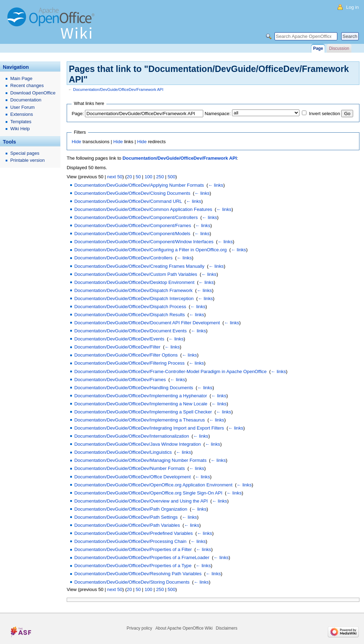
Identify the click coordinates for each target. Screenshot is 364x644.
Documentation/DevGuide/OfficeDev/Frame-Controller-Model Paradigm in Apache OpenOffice (171, 371)
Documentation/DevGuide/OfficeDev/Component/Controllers (136, 217)
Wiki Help (20, 129)
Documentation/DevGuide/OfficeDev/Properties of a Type (133, 566)
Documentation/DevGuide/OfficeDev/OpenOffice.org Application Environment (153, 485)
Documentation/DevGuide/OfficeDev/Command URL (128, 201)
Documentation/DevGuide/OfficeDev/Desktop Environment (134, 282)
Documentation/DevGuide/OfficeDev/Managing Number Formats (141, 460)
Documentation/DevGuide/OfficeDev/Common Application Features (143, 209)
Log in (352, 7)
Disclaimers (227, 628)
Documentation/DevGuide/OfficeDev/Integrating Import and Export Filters (149, 428)
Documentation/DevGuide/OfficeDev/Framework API (118, 89)
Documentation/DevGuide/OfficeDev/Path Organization (131, 509)
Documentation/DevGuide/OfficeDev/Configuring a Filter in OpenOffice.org (151, 250)
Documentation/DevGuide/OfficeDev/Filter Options (126, 355)
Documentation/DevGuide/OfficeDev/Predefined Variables (134, 533)
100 (148, 177)
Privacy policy (140, 628)
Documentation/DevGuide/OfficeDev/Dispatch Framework (134, 290)
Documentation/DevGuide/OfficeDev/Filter (117, 347)
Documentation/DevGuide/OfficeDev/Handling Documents (134, 388)
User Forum (22, 107)
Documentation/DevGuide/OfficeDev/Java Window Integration (138, 444)
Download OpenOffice (33, 93)
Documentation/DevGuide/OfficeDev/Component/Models (132, 234)
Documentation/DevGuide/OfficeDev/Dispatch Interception (134, 298)
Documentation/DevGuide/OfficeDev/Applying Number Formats (139, 185)
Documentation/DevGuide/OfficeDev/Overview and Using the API (141, 501)
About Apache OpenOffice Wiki (184, 628)
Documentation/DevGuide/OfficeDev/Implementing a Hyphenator (141, 396)
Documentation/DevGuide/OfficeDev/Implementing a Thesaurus (140, 420)
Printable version (27, 160)
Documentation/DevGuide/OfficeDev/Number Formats (130, 468)
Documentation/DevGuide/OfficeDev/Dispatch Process (130, 307)
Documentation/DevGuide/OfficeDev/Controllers (124, 258)
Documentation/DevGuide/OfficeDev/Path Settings (126, 517)
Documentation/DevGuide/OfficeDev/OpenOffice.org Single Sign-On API (148, 493)
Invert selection (325, 114)
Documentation (26, 100)
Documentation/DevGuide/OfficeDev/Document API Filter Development (147, 323)
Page (318, 48)
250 (160, 177)
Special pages (25, 153)
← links (216, 185)
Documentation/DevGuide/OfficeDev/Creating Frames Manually (140, 266)
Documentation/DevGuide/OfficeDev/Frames (120, 380)
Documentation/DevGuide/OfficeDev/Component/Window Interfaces (144, 242)
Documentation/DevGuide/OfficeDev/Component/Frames (133, 225)
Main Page (21, 78)
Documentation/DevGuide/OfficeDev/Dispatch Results (130, 315)
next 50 (115, 177)
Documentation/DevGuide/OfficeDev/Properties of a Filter (133, 549)
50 (138, 177)
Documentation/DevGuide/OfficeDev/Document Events (131, 331)
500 (172, 177)
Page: (78, 114)
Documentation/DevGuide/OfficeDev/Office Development (133, 477)
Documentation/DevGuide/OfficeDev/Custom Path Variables (136, 274)
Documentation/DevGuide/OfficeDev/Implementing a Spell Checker (143, 412)
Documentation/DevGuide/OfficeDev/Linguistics (123, 452)
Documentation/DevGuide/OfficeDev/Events (119, 339)
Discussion (339, 48)
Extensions (22, 114)
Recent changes (27, 85)
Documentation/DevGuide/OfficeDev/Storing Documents (132, 582)
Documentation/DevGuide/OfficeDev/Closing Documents (132, 193)
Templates (21, 122)
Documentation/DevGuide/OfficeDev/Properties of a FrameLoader (142, 557)
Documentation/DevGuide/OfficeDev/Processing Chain (130, 541)
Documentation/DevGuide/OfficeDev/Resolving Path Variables (138, 574)
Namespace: (218, 114)
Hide (76, 142)
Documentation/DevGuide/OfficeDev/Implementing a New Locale (141, 404)
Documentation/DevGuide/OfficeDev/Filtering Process (130, 363)
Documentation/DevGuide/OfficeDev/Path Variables (127, 525)
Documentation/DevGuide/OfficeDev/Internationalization (132, 436)
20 (129, 177)
